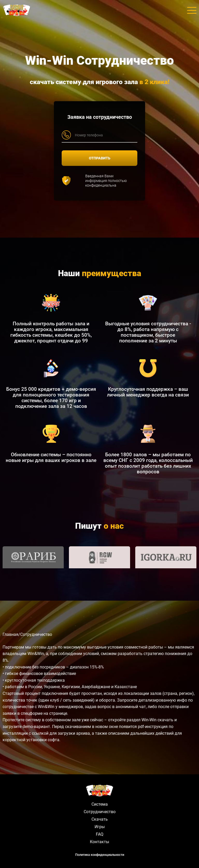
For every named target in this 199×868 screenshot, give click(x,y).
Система (100, 804)
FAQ (100, 834)
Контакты (99, 842)
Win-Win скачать (157, 720)
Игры (100, 827)
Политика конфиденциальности (100, 855)
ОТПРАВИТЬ (100, 158)
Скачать (100, 819)
